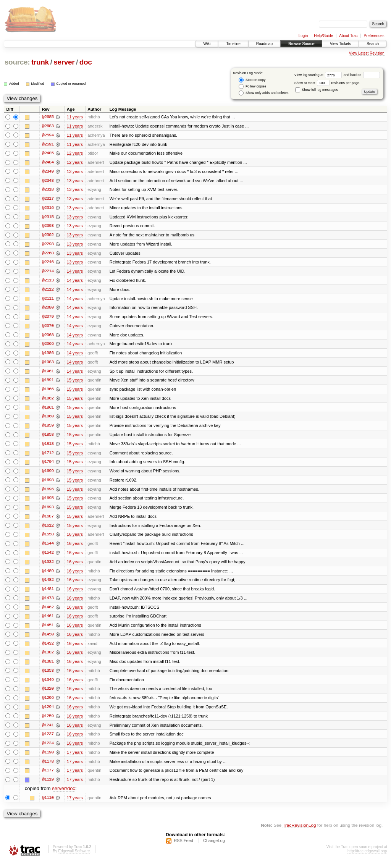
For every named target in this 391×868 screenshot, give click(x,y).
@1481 (48, 593)
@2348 (48, 181)
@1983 (48, 364)
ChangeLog (214, 847)
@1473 (48, 603)
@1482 (48, 584)
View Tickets (340, 44)
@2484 (48, 163)
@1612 (48, 529)
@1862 (48, 401)
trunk (40, 62)
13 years (75, 172)
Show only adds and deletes (263, 93)
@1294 (48, 713)
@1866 (48, 392)
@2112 (48, 291)
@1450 (48, 639)
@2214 (48, 273)
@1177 (48, 777)
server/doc (64, 795)
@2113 (48, 282)
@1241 (48, 731)
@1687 (48, 520)
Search (373, 44)
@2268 (48, 254)
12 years (75, 154)
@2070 (48, 328)
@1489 (48, 575)
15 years (75, 383)
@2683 (48, 126)
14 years (75, 273)
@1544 (48, 548)
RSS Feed (183, 847)
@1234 (48, 749)
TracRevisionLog (299, 832)
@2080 (48, 309)
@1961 (48, 373)
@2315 (48, 218)
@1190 (48, 758)
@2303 (48, 227)
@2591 (48, 144)
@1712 (48, 456)
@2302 (48, 236)
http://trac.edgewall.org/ (367, 858)
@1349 (48, 685)
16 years (75, 538)
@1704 (48, 465)
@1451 (48, 630)
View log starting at (319, 75)
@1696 (48, 493)
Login (303, 36)
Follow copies (252, 86)
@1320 (48, 694)
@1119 (48, 786)
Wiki (207, 44)
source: (17, 62)
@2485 (48, 154)
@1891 (48, 383)
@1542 (48, 557)
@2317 (48, 199)
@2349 (48, 172)
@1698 (48, 483)
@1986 (48, 355)
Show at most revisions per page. (327, 83)
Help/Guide (323, 36)
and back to (362, 75)
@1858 (48, 438)
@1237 (48, 740)
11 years (75, 117)
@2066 (48, 346)
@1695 (48, 502)
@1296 (48, 703)
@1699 (48, 474)
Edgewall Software (74, 858)
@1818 (48, 447)
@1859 (48, 428)
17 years (75, 758)
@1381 (48, 667)
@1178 (48, 768)
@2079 (48, 318)
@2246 (48, 263)
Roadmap (264, 44)
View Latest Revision (367, 53)
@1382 (48, 658)
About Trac (348, 36)
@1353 (48, 676)
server (64, 62)
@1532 (48, 566)
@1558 (48, 538)
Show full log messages (317, 90)
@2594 (48, 135)
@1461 (48, 621)
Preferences (374, 36)
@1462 (48, 612)
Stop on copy (252, 80)
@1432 (48, 648)
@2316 (48, 209)
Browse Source (301, 44)
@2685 (48, 117)
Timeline (233, 44)
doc (86, 62)
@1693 (48, 511)
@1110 (48, 804)
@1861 (48, 410)
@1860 (48, 419)
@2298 (48, 245)
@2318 (48, 190)
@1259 (48, 722)
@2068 (48, 337)
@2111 (48, 300)
